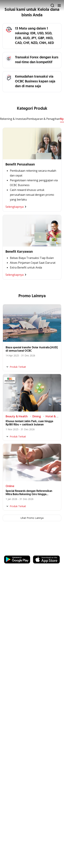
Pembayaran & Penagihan (43, 119)
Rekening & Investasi (13, 119)
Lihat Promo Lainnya (32, 518)
